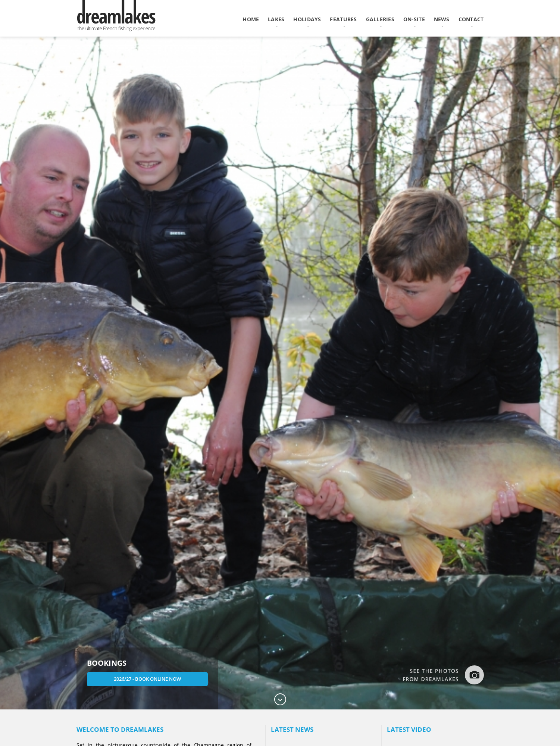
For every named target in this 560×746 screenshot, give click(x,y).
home (251, 19)
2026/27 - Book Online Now (148, 679)
